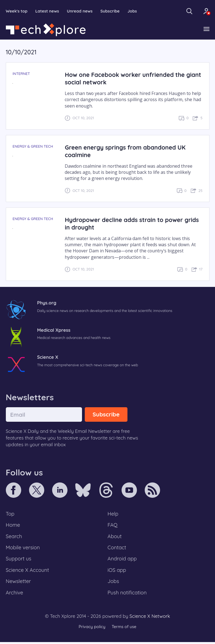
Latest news (48, 11)
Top (10, 514)
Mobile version (23, 548)
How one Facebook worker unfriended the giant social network (126, 79)
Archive (15, 594)
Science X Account (28, 572)
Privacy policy (92, 629)
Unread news (81, 11)
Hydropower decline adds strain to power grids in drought (133, 224)
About (115, 537)
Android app (123, 560)
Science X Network (150, 618)
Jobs (134, 11)
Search (14, 537)
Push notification (128, 594)
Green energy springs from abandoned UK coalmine (126, 151)
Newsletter (19, 583)
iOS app (117, 572)
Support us (19, 560)
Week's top (17, 11)
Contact (117, 548)
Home (13, 526)
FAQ (113, 526)
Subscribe (112, 11)
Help (113, 514)
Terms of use (124, 629)
